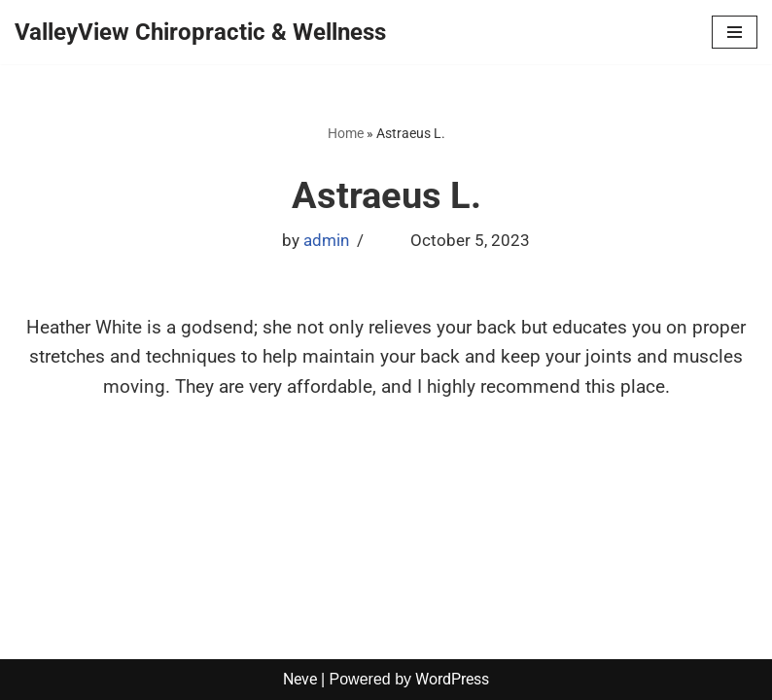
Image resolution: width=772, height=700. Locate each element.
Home (346, 133)
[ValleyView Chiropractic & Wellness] (200, 32)
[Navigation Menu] (735, 32)
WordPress (452, 679)
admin (326, 240)
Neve (300, 679)
